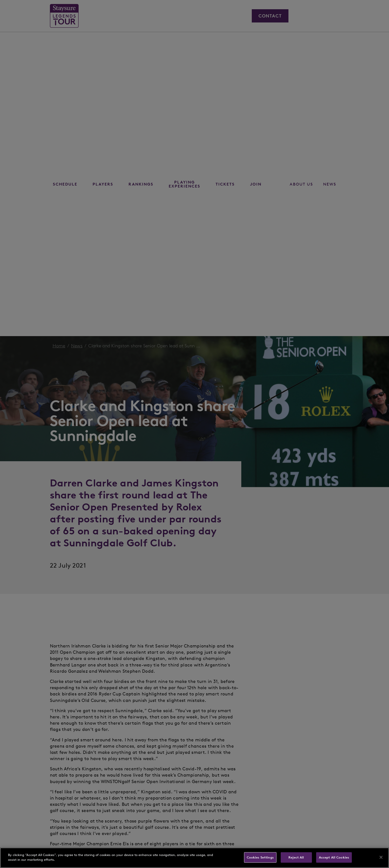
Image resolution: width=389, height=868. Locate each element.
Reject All (296, 857)
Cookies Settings (260, 857)
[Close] (381, 857)
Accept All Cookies (334, 857)
